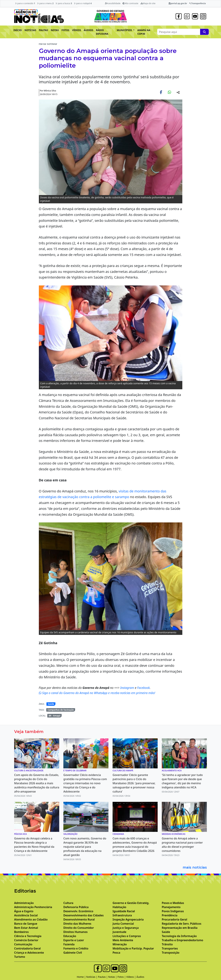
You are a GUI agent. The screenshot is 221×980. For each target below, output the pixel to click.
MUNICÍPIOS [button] (125, 30)
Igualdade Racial (124, 911)
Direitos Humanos (75, 932)
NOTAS (55, 30)
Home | (82, 977)
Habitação (119, 907)
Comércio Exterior (26, 940)
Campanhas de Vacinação (61, 710)
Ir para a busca (64, 3)
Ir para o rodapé (83, 3)
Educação (70, 936)
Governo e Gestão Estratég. (131, 903)
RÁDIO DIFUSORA (102, 32)
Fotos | (122, 977)
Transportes (170, 948)
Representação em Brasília (180, 928)
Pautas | (103, 977)
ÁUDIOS (88, 30)
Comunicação (23, 944)
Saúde (51, 704)
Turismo (20, 957)
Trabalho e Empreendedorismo (182, 940)
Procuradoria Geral (174, 919)
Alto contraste (130, 3)
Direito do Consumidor (79, 928)
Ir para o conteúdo (25, 3)
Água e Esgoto (24, 911)
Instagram (128, 688)
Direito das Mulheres (77, 924)
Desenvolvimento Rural (79, 919)
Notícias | (92, 977)
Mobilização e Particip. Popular (133, 948)
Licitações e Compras (127, 936)
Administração (24, 903)
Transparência (197, 3)
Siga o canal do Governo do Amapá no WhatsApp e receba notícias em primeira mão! (97, 693)
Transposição (171, 953)
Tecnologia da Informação (179, 936)
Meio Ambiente (123, 940)
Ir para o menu (45, 3)
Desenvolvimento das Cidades (83, 915)
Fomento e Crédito (76, 948)
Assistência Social (26, 915)
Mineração (120, 944)
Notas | (113, 977)
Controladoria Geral (27, 948)
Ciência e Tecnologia (28, 936)
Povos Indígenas (173, 911)
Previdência (170, 915)
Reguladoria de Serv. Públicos (182, 924)
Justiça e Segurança (126, 928)
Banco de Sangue (26, 924)
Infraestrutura (122, 915)
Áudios (140, 977)
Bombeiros (21, 932)
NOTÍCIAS (30, 30)
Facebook (143, 688)
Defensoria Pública (76, 907)
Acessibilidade (113, 3)
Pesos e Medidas (173, 903)
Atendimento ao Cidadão (31, 919)
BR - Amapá (55, 716)
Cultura (68, 903)
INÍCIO (18, 30)
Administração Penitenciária (33, 907)
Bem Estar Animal (26, 928)
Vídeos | (131, 977)
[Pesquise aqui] (204, 32)
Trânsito (167, 944)
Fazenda (69, 944)
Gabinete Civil (73, 953)
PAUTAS (43, 30)
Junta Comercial (123, 924)
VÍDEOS (76, 30)
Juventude (119, 932)
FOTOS (66, 30)
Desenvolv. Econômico (78, 911)
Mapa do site (148, 3)
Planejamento (171, 907)
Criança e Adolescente (29, 953)
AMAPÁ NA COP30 (144, 32)
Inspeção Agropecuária (128, 919)
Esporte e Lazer (74, 940)
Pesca (116, 953)
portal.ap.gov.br (178, 3)
